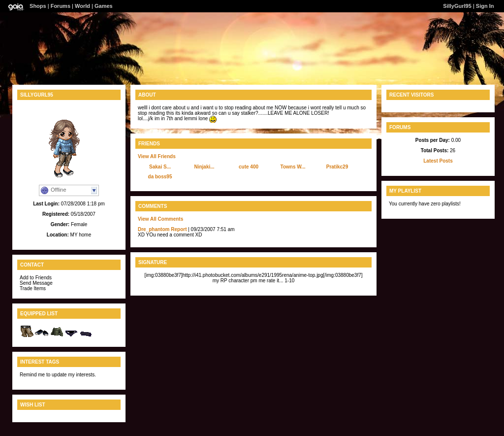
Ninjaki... (204, 167)
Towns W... (293, 167)
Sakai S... (160, 167)
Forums (61, 6)
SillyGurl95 (457, 6)
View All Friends (157, 156)
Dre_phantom (154, 229)
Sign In (485, 6)
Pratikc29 (337, 167)
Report (179, 229)
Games (104, 6)
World (82, 6)
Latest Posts (438, 161)
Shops (38, 6)
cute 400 (249, 167)
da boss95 (160, 177)
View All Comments (160, 219)
